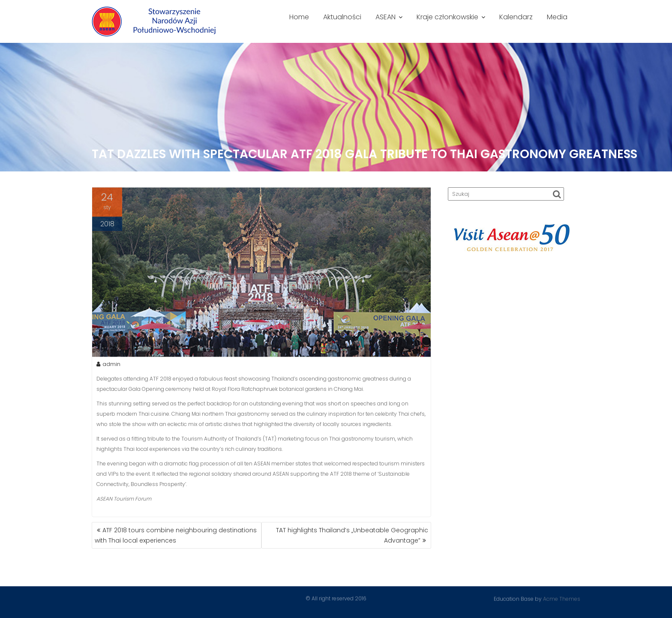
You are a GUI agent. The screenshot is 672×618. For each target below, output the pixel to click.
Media (557, 17)
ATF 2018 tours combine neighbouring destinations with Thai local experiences (176, 535)
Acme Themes (562, 598)
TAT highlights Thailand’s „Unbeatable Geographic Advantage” (352, 535)
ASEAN (385, 17)
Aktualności (342, 17)
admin (108, 365)
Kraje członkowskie (447, 17)
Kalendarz (516, 17)
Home (299, 17)
